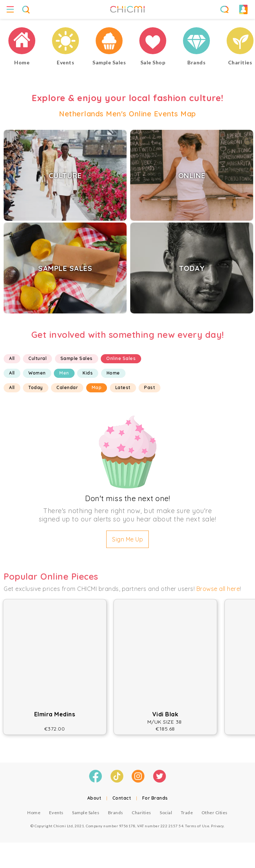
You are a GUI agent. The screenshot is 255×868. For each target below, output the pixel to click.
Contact (122, 798)
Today (36, 387)
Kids (88, 373)
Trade (187, 813)
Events (56, 813)
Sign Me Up (127, 539)
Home (113, 373)
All (12, 358)
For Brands (155, 798)
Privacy (217, 826)
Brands (116, 813)
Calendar (67, 387)
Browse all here (218, 589)
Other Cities (215, 813)
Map (97, 387)
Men (64, 373)
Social (166, 813)
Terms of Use (197, 826)
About (94, 798)
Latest (123, 387)
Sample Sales (77, 358)
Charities (142, 813)
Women (37, 373)
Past (150, 387)
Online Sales (121, 358)
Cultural (37, 358)
